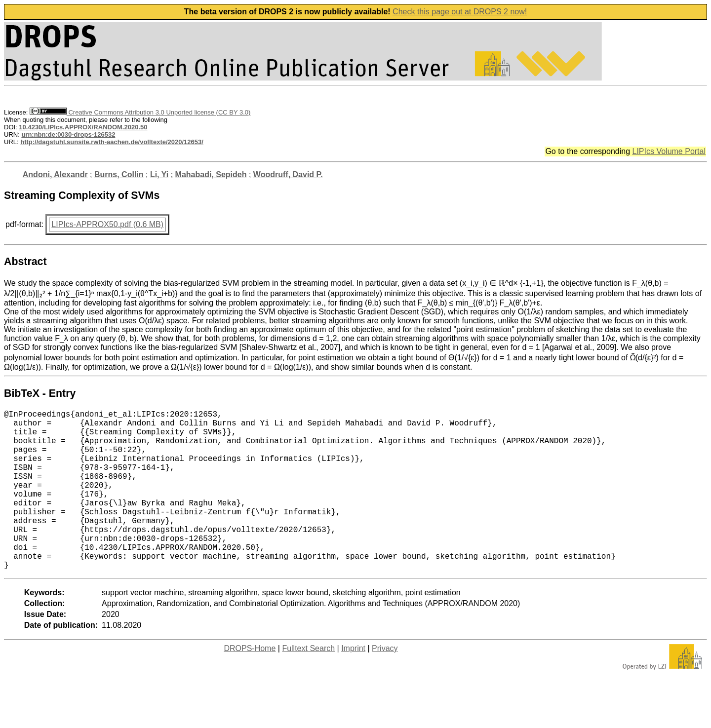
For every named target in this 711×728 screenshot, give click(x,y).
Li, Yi (159, 174)
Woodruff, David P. (288, 174)
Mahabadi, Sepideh (211, 174)
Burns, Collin (119, 174)
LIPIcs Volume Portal (669, 151)
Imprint (353, 684)
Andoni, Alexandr (55, 174)
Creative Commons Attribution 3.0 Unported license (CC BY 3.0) (140, 112)
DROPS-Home (250, 684)
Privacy (385, 684)
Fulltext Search (308, 684)
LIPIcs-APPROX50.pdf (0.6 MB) (107, 224)
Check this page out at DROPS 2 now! (460, 12)
